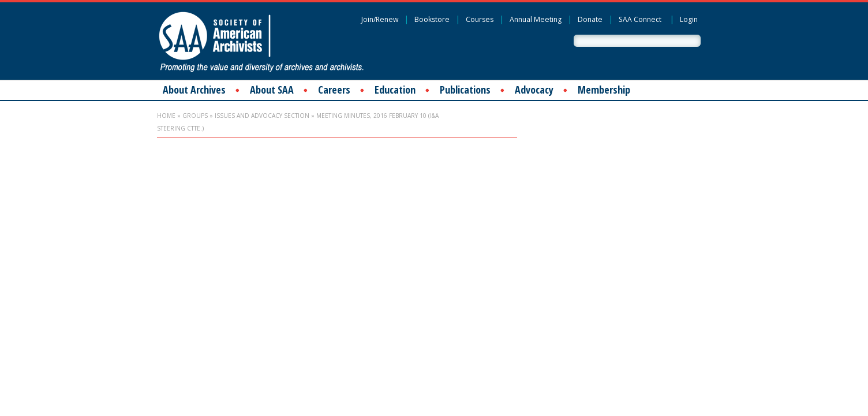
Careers (334, 90)
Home (166, 116)
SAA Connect (640, 19)
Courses (480, 19)
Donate (590, 19)
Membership (604, 90)
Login (689, 19)
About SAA (272, 90)
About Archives (194, 90)
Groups (195, 116)
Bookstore (432, 19)
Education (395, 90)
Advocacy (534, 90)
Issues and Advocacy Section (262, 116)
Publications (465, 90)
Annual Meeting (536, 19)
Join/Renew (380, 19)
